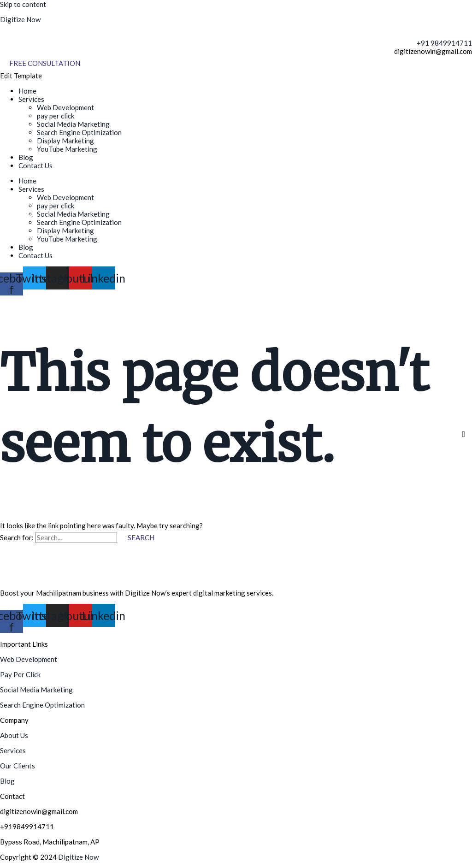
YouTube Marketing (67, 149)
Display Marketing (65, 141)
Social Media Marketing (73, 124)
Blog (26, 157)
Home (27, 91)
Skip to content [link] (23, 4)
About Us (14, 735)
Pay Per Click (20, 674)
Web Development (65, 107)
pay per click (56, 116)
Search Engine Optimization (79, 132)
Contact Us (35, 165)
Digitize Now (20, 19)
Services (31, 99)
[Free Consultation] (45, 63)
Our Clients (18, 766)
